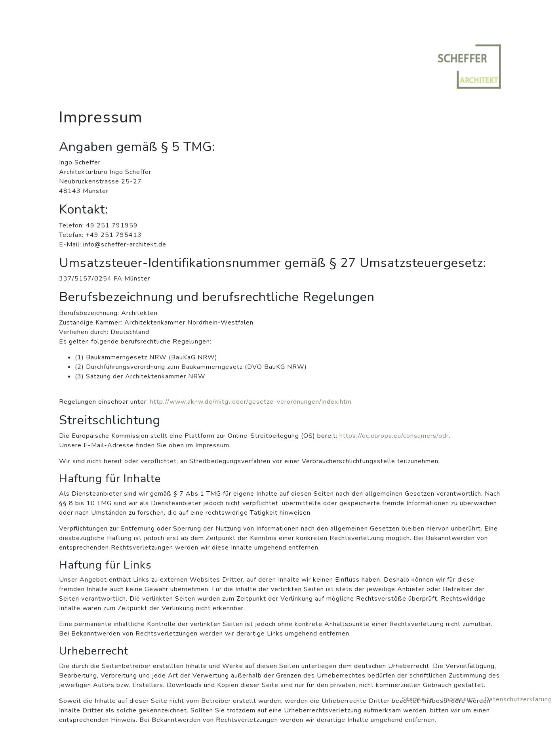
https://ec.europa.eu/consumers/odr (394, 436)
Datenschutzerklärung (518, 699)
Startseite (419, 699)
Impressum (460, 699)
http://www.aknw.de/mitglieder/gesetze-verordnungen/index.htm (251, 402)
